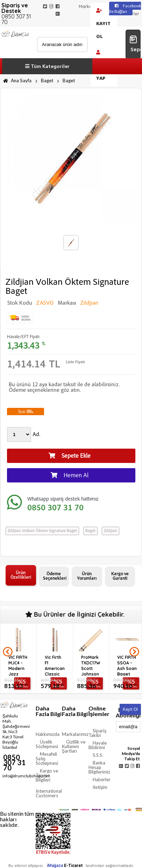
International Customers (49, 793)
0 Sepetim (135, 44)
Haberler (102, 779)
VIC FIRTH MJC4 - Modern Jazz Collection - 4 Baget (19, 665)
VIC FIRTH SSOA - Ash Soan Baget (127, 665)
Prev (8, 652)
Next (134, 652)
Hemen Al (70, 475)
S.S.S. (98, 755)
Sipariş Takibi (98, 733)
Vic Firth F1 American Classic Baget (55, 665)
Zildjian (111, 531)
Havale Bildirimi (98, 745)
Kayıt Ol (103, 24)
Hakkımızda (48, 734)
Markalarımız (92, 6)
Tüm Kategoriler (47, 66)
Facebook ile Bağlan (125, 9)
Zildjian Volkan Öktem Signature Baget (42, 531)
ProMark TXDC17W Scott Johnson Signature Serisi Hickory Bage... (91, 665)
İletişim (100, 787)
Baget (47, 81)
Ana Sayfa (17, 81)
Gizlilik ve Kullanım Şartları (74, 746)
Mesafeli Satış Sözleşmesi (47, 759)
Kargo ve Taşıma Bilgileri (47, 775)
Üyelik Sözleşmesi (47, 744)
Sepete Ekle (70, 456)
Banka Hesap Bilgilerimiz (99, 767)
